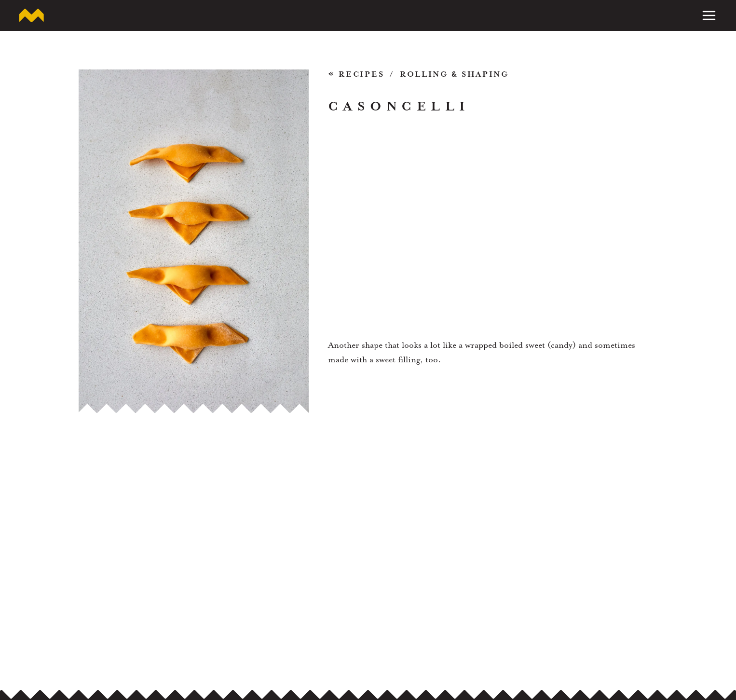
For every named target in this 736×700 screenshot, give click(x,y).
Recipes (356, 75)
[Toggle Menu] (709, 15)
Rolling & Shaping (454, 75)
